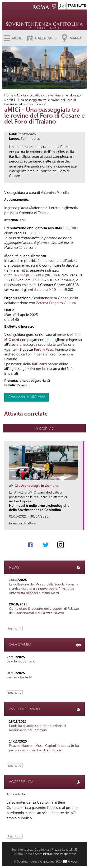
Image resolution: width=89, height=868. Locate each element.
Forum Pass (43, 350)
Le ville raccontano (21, 661)
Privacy (73, 861)
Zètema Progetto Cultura (56, 303)
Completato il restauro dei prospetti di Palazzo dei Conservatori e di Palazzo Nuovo (44, 611)
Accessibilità (16, 794)
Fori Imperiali (31, 139)
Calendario (46, 38)
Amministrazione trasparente (55, 854)
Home (9, 95)
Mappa (76, 38)
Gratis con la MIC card (26, 397)
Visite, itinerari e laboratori (64, 95)
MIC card (12, 340)
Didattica (36, 95)
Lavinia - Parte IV (19, 677)
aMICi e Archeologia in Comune (34, 486)
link (81, 525)
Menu (17, 38)
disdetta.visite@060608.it (24, 275)
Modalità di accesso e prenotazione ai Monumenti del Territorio (37, 728)
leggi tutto (15, 628)
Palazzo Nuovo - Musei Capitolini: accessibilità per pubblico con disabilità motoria (44, 748)
